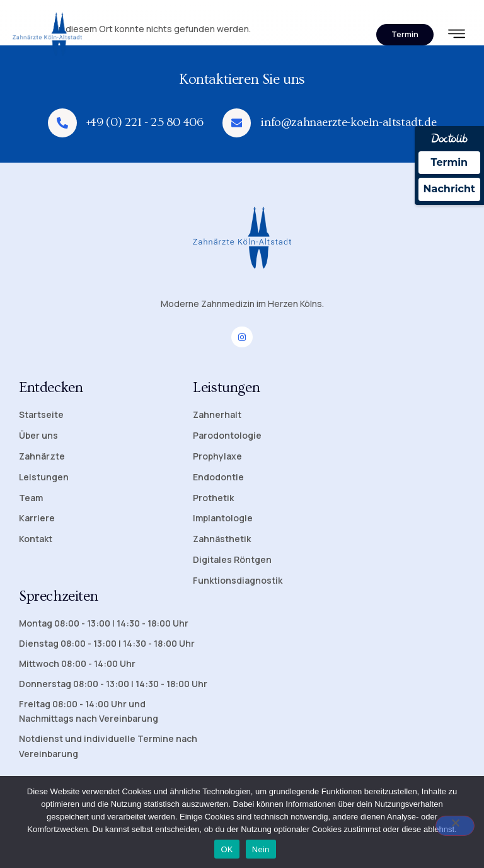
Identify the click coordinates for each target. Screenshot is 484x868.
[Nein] (455, 826)
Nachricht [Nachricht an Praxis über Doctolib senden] (449, 189)
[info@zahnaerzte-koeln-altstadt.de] (237, 123)
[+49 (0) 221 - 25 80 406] (62, 123)
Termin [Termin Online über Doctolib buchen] (450, 162)
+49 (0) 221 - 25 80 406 (145, 123)
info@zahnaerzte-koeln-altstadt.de (349, 123)
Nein (261, 849)
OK (227, 849)
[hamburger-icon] (457, 35)
